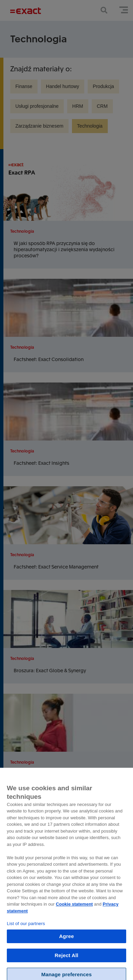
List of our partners (26, 933)
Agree (66, 945)
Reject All (66, 964)
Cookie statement (74, 913)
